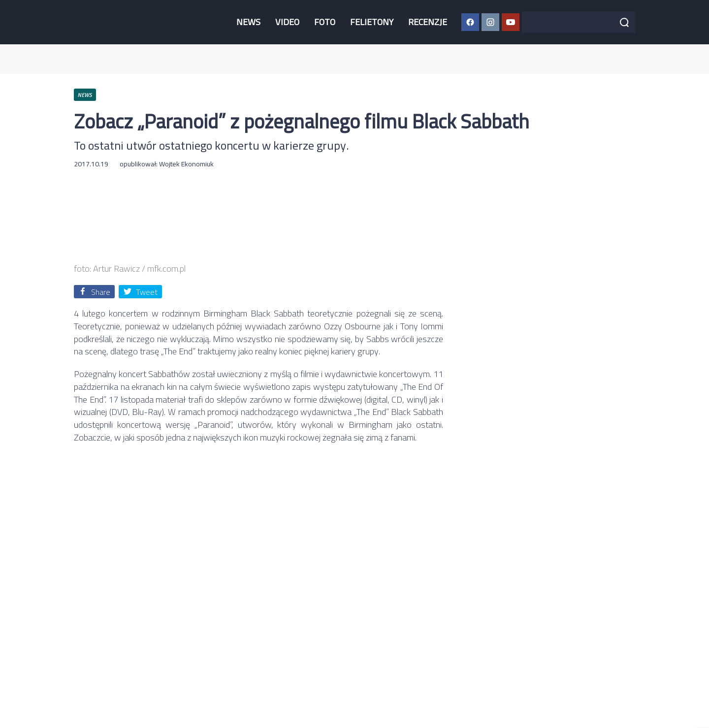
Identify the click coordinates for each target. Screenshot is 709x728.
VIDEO (287, 22)
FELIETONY (372, 22)
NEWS (248, 22)
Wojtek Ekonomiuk (186, 164)
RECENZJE (428, 22)
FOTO (325, 22)
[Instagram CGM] (490, 22)
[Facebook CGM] (470, 22)
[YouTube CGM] (511, 22)
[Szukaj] (624, 22)
